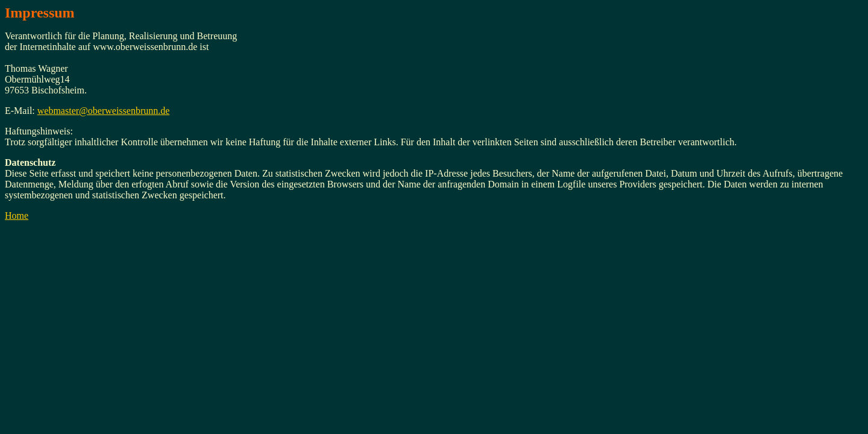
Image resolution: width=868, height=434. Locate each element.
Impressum (40, 13)
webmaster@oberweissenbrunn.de (104, 111)
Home (17, 215)
